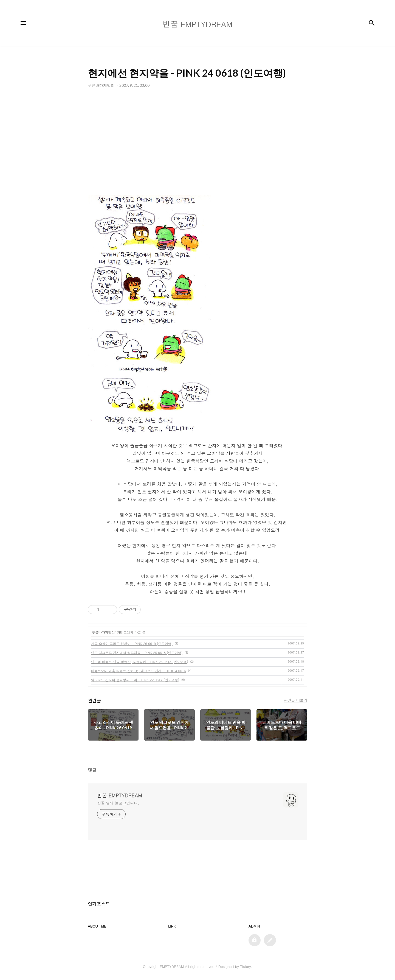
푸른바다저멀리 (103, 632)
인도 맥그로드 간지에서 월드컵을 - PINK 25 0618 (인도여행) (137, 653)
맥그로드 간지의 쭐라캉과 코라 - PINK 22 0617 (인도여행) (135, 680)
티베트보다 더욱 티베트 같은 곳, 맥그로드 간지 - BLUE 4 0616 (139, 671)
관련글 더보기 (296, 700)
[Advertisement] (198, 143)
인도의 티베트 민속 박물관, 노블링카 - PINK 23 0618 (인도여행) (140, 662)
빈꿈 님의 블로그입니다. (118, 803)
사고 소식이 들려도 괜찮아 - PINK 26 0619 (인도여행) (132, 643)
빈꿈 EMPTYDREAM (120, 795)
